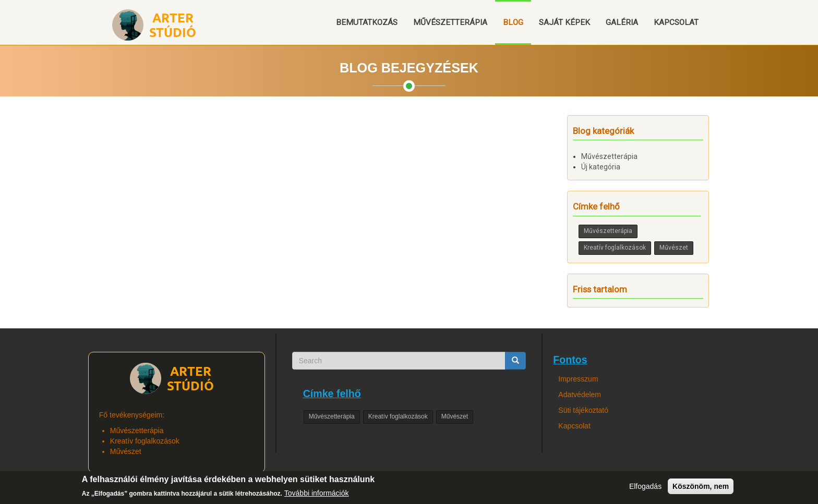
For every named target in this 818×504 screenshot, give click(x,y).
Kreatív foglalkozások (615, 248)
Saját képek (564, 22)
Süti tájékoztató (583, 410)
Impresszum (578, 379)
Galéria (622, 22)
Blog (513, 22)
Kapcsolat (676, 22)
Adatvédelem (580, 395)
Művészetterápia (450, 22)
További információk (317, 496)
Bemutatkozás (367, 22)
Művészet (674, 248)
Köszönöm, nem (701, 489)
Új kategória (601, 167)
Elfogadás (645, 489)
